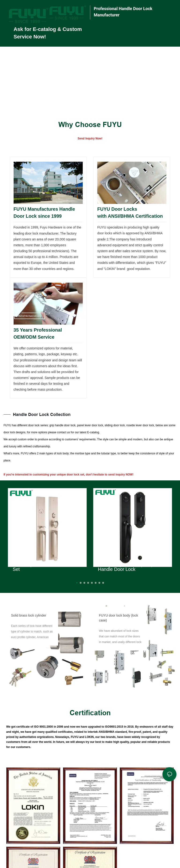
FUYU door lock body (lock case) (118, 618)
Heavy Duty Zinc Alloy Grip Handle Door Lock (126, 567)
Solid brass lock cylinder (29, 615)
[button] (77, 583)
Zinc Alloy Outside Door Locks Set (44, 567)
